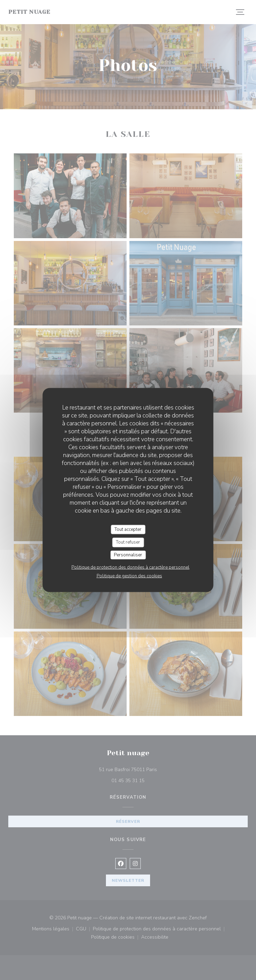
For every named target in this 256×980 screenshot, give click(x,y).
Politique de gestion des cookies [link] (129, 576)
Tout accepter (128, 529)
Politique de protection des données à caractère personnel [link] (130, 567)
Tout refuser (128, 542)
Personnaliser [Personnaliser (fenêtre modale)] (128, 555)
